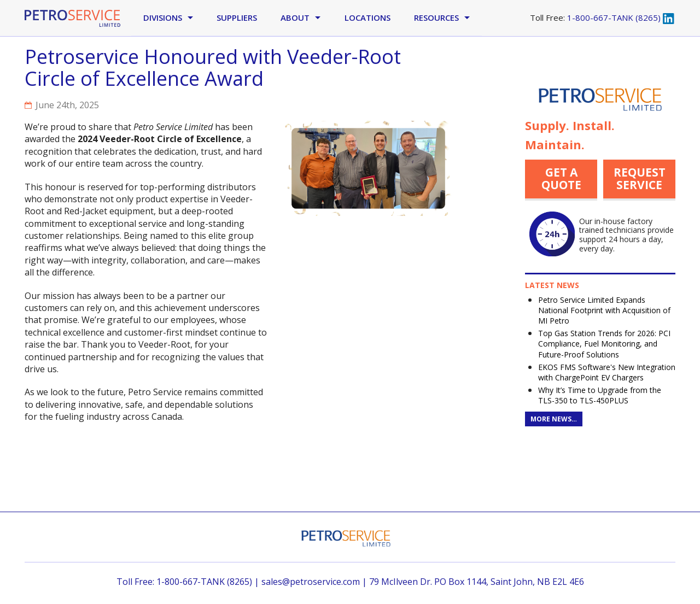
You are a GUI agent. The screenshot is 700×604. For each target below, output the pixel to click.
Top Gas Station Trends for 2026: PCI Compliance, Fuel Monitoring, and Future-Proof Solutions (604, 344)
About (295, 17)
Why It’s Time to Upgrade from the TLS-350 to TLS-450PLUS (600, 395)
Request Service (640, 178)
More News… (554, 419)
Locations (367, 17)
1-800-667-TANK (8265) (614, 17)
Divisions (163, 17)
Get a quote (561, 178)
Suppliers (237, 17)
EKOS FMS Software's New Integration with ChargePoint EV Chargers (607, 372)
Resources (436, 17)
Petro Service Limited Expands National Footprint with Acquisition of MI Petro (604, 310)
